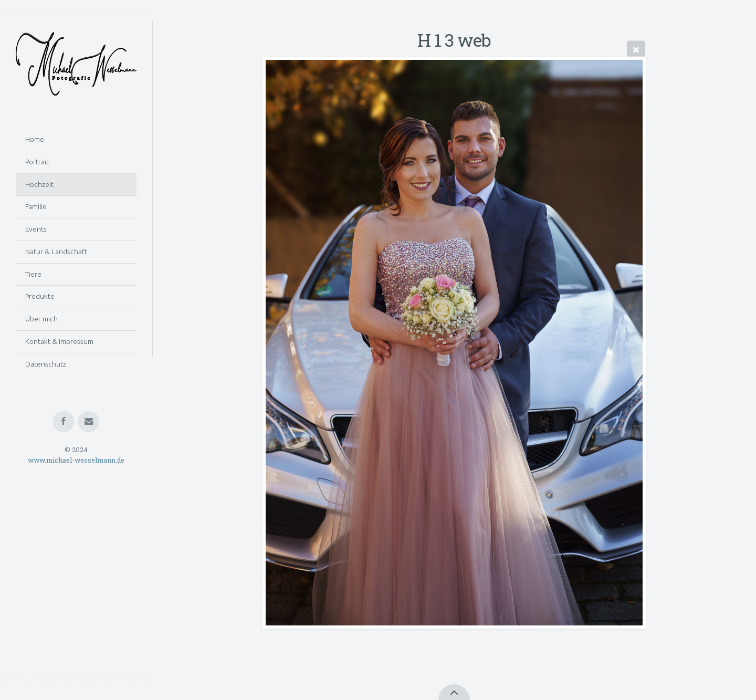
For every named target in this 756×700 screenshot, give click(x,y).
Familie (36, 206)
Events (36, 229)
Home (35, 139)
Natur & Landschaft (56, 252)
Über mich (41, 319)
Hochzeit (39, 184)
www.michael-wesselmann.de (76, 460)
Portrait (37, 162)
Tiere (33, 274)
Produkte (40, 296)
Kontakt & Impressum (59, 341)
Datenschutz (46, 364)
